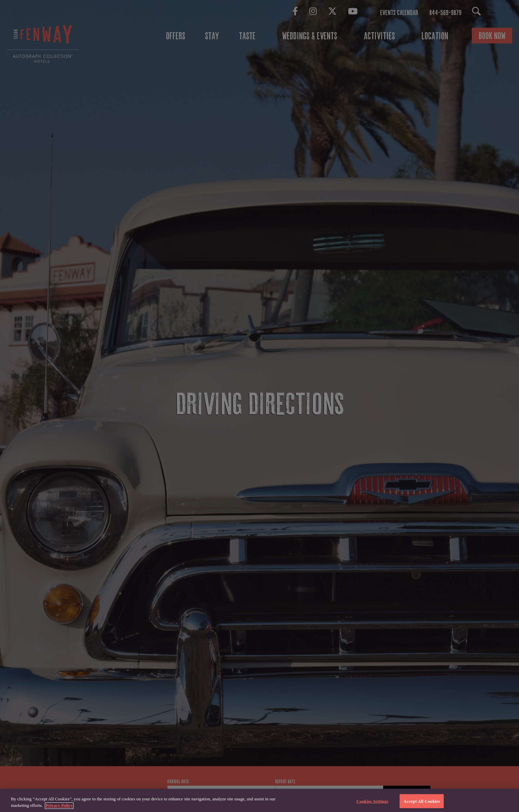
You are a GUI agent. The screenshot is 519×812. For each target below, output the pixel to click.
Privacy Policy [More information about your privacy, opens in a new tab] (59, 809)
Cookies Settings (372, 804)
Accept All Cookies (422, 804)
